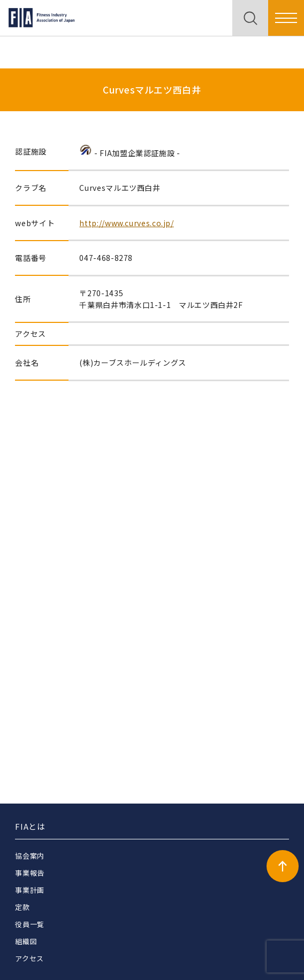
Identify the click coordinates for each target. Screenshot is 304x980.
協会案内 (30, 856)
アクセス (29, 958)
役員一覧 (30, 924)
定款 (22, 907)
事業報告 (30, 873)
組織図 (26, 941)
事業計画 (30, 890)
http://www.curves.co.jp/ (126, 223)
